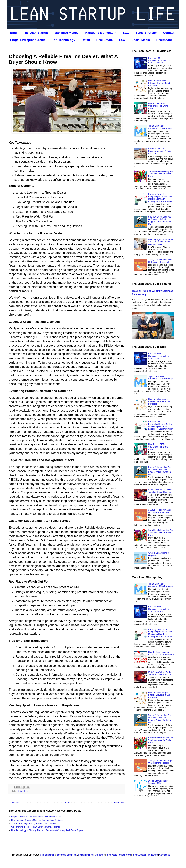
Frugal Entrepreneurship (28, 40)
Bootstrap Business (66, 855)
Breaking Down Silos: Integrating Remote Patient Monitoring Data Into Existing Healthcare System (161, 198)
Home (67, 803)
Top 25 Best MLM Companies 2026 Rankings (160, 127)
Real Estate (104, 40)
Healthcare (164, 40)
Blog (13, 33)
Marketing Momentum (101, 33)
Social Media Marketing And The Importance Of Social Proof (161, 174)
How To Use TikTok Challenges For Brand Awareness (158, 106)
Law (122, 40)
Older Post (119, 803)
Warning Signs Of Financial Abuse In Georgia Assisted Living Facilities (161, 242)
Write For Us (125, 855)
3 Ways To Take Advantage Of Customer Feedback (160, 261)
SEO (126, 33)
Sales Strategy (146, 33)
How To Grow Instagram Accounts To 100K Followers (161, 653)
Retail (86, 40)
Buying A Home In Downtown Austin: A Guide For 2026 (36, 817)
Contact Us (165, 855)
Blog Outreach (139, 855)
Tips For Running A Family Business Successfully (33, 824)
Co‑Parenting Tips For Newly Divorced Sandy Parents (36, 827)
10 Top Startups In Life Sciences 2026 (158, 782)
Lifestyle (20, 791)
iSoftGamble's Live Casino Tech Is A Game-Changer (160, 491)
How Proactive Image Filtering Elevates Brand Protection (159, 83)
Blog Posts (112, 855)
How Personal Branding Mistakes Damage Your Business (37, 820)
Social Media (141, 40)
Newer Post (15, 803)
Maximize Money (66, 33)
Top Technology (64, 40)
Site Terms (100, 855)
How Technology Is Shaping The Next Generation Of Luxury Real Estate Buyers (47, 830)
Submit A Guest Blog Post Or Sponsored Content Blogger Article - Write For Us (160, 220)
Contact (169, 33)
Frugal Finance (85, 855)
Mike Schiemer (47, 855)
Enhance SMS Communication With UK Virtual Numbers (159, 61)
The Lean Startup (36, 33)
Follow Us (153, 855)
